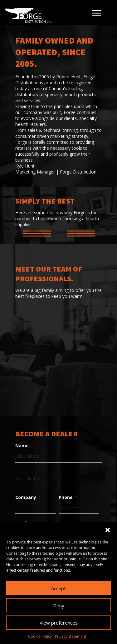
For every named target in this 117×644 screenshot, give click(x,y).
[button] (108, 530)
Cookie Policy (40, 636)
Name (24, 446)
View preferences (59, 623)
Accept (58, 588)
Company (28, 497)
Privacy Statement (71, 636)
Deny (59, 605)
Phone (68, 497)
